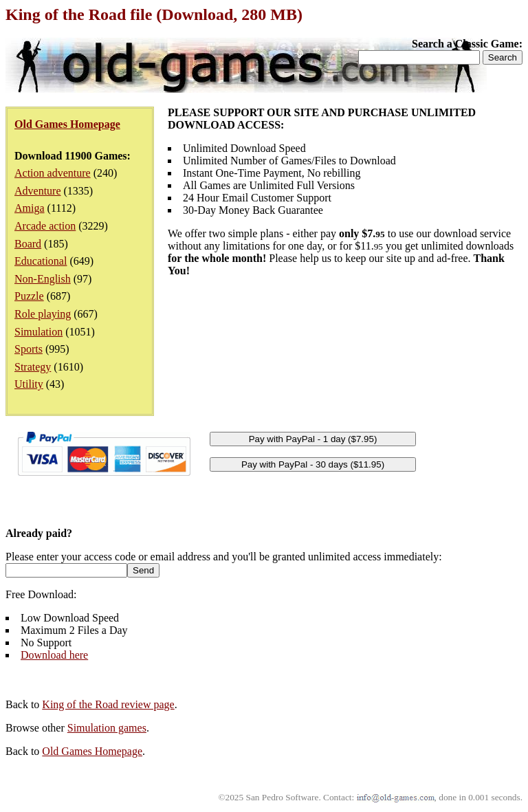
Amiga (30, 208)
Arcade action (45, 226)
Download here (54, 655)
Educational (41, 261)
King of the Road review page (108, 704)
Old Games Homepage (92, 751)
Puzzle (29, 296)
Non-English (43, 279)
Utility (29, 384)
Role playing (43, 314)
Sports (29, 349)
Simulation (38, 332)
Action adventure (53, 173)
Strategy (33, 367)
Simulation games (107, 728)
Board (28, 244)
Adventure (38, 191)
